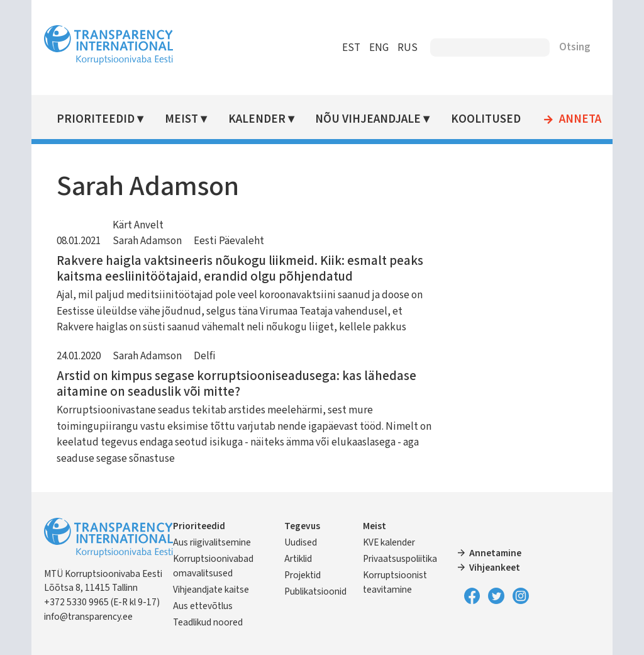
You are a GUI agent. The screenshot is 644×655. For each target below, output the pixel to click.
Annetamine (495, 553)
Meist (183, 119)
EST (350, 48)
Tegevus (302, 526)
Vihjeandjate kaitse (212, 590)
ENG (378, 48)
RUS (406, 48)
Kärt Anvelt (139, 225)
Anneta (581, 120)
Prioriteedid (97, 119)
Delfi (206, 356)
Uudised (301, 542)
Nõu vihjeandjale (369, 119)
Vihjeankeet (495, 568)
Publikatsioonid (315, 591)
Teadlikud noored (209, 622)
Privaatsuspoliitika (400, 559)
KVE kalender (389, 542)
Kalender (258, 119)
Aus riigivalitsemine (213, 542)
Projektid (303, 575)
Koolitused (486, 119)
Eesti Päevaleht (230, 241)
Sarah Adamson (148, 241)
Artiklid (298, 559)
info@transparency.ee (90, 617)
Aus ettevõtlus (204, 606)
